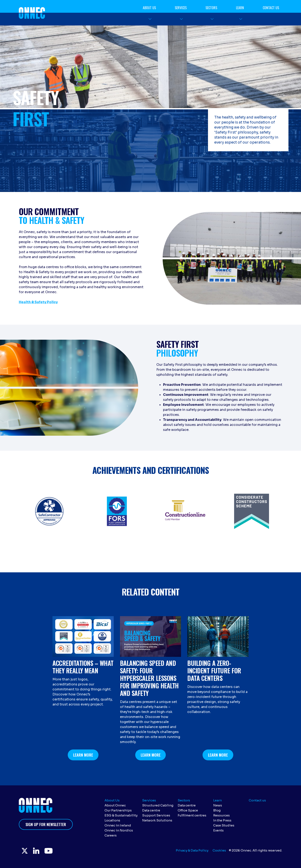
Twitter (25, 851)
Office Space (188, 810)
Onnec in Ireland (118, 825)
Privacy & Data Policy (192, 850)
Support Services (156, 815)
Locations (112, 820)
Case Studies (224, 825)
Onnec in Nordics (119, 830)
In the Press (222, 820)
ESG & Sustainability (121, 815)
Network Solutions (157, 820)
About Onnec (115, 805)
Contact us (271, 8)
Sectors (211, 8)
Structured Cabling (158, 805)
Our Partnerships (118, 810)
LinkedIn (38, 851)
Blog (217, 810)
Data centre (151, 810)
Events (218, 830)
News (218, 805)
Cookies (219, 850)
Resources (221, 815)
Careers (111, 835)
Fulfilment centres (192, 815)
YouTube (51, 851)
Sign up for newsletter (46, 824)
